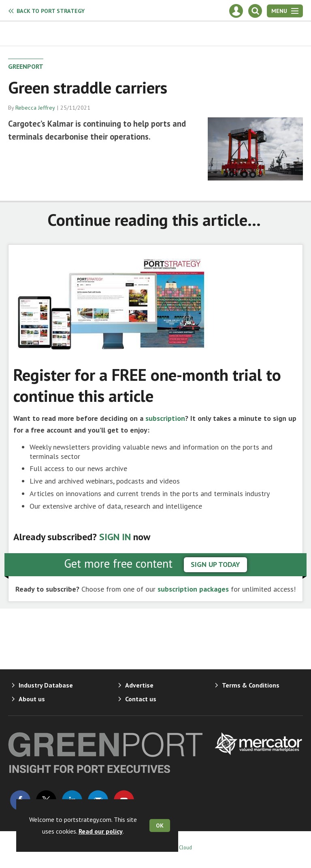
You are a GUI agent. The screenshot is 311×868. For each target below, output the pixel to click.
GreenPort (26, 66)
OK (160, 826)
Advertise (139, 685)
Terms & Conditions (251, 685)
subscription (165, 418)
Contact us (141, 699)
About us (32, 699)
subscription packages (193, 589)
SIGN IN (115, 537)
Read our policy (101, 831)
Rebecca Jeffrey (35, 108)
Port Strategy (51, 11)
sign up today (215, 564)
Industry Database (46, 685)
